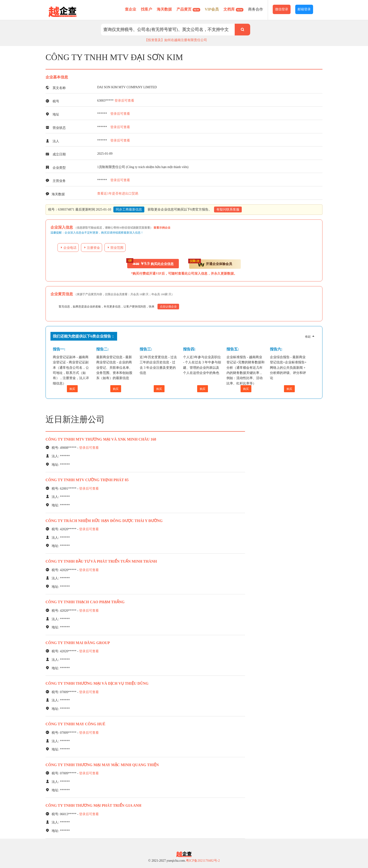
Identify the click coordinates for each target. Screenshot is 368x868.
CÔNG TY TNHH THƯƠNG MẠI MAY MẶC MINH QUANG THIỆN (102, 765)
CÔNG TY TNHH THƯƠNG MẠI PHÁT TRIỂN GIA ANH (93, 805)
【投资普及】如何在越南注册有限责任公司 (176, 40)
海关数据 (164, 9)
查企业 (130, 9)
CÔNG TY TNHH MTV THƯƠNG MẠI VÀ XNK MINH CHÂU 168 (101, 439)
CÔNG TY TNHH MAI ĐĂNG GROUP (78, 643)
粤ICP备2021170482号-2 (203, 861)
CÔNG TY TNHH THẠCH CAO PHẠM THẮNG (85, 602)
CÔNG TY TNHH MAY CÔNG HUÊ (75, 724)
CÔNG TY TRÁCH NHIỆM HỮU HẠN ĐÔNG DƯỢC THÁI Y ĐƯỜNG (104, 521)
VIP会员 (212, 9)
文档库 (233, 9)
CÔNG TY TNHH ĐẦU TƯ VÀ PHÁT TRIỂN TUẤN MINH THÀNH (101, 561)
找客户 (146, 9)
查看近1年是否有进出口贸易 (118, 194)
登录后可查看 (124, 101)
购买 (72, 389)
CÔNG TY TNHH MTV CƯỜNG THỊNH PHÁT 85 (87, 480)
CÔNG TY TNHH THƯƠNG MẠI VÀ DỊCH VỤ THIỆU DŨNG (97, 683)
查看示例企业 (162, 228)
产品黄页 (188, 9)
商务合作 (256, 9)
